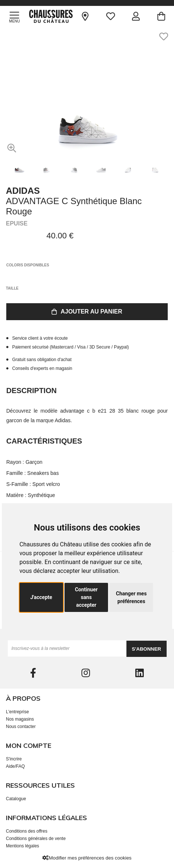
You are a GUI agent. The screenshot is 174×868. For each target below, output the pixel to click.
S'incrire (14, 759)
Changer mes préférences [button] (131, 597)
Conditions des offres (27, 831)
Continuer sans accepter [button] (86, 597)
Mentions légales (22, 846)
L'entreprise (17, 712)
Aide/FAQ (15, 766)
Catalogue (16, 799)
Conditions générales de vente (36, 839)
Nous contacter (21, 727)
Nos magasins (20, 719)
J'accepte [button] (41, 597)
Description (32, 391)
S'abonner (147, 649)
